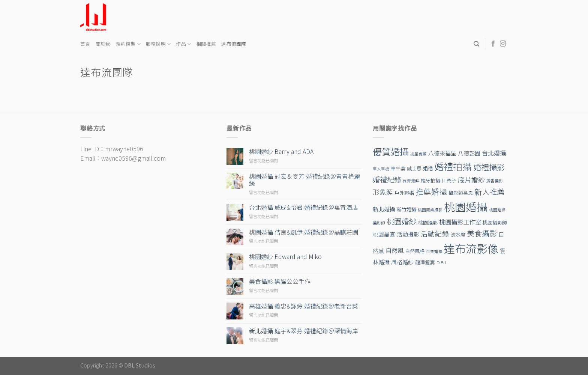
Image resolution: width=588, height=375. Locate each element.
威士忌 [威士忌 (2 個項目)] (414, 168)
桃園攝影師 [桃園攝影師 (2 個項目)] (495, 222)
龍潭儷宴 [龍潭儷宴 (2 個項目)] (425, 262)
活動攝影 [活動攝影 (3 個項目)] (408, 234)
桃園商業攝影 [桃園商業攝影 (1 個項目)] (430, 210)
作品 (183, 44)
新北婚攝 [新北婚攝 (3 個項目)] (384, 209)
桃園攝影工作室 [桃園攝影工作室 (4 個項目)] (460, 222)
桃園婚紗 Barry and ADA (281, 151)
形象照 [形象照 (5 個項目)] (383, 192)
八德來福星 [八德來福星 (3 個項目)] (442, 153)
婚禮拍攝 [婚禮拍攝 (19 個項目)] (453, 166)
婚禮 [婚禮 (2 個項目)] (428, 168)
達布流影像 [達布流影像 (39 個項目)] (471, 248)
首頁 (85, 44)
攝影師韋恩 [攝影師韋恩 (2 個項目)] (461, 193)
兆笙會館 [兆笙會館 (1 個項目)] (418, 154)
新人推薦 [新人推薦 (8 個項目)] (489, 192)
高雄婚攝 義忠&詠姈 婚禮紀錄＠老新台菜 (304, 306)
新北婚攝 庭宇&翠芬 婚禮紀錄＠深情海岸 (304, 331)
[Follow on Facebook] (493, 44)
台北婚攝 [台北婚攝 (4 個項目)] (494, 153)
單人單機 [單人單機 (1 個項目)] (381, 169)
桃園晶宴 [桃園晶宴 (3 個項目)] (384, 234)
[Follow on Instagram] (503, 44)
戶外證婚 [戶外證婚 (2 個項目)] (404, 193)
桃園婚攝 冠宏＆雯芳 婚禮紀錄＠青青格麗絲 (304, 180)
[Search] (476, 44)
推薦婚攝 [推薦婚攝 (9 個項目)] (431, 191)
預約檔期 (128, 44)
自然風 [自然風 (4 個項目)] (394, 250)
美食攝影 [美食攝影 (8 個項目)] (482, 233)
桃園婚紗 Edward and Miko (285, 257)
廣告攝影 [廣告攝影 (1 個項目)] (495, 181)
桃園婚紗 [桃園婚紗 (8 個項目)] (402, 221)
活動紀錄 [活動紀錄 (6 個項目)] (435, 233)
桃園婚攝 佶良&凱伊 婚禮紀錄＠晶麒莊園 (304, 232)
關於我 (103, 44)
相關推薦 (206, 44)
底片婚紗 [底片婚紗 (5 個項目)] (471, 180)
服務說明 (158, 44)
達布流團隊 (234, 44)
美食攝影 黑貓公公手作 (280, 281)
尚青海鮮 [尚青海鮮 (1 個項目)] (411, 181)
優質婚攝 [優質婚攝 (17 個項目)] (391, 151)
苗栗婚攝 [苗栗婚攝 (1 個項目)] (434, 251)
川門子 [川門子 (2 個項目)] (449, 180)
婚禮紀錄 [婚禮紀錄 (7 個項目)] (387, 179)
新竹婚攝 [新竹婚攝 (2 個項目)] (406, 209)
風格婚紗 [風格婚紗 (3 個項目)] (402, 262)
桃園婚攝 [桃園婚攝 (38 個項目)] (466, 206)
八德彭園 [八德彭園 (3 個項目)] (469, 153)
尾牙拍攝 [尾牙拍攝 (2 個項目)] (430, 180)
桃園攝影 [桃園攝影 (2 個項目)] (428, 222)
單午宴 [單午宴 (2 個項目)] (398, 168)
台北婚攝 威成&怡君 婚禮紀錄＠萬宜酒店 (304, 207)
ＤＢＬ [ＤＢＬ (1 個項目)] (442, 263)
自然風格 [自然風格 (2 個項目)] (415, 251)
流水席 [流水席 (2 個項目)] (458, 234)
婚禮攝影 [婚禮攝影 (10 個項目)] (489, 167)
